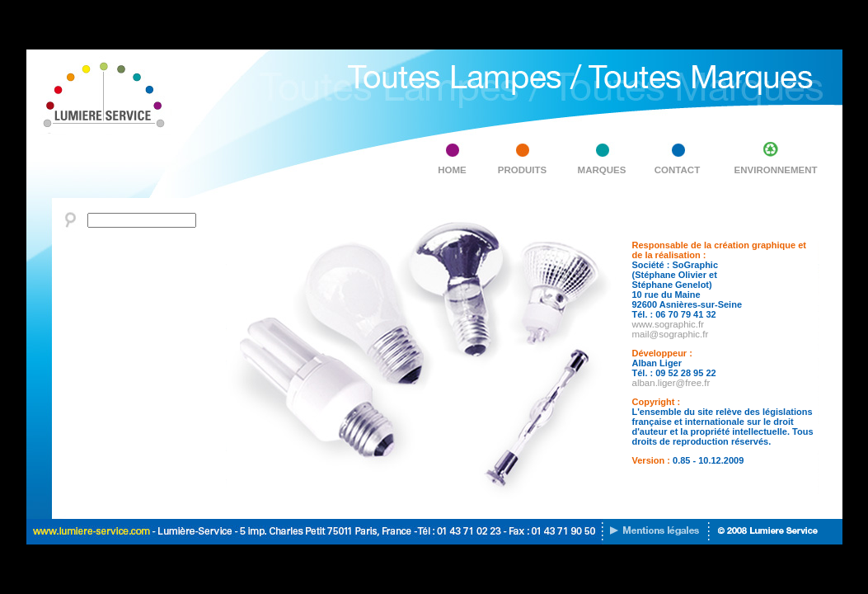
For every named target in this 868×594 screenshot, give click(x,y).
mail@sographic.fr (671, 334)
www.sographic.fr (669, 324)
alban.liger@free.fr (671, 383)
